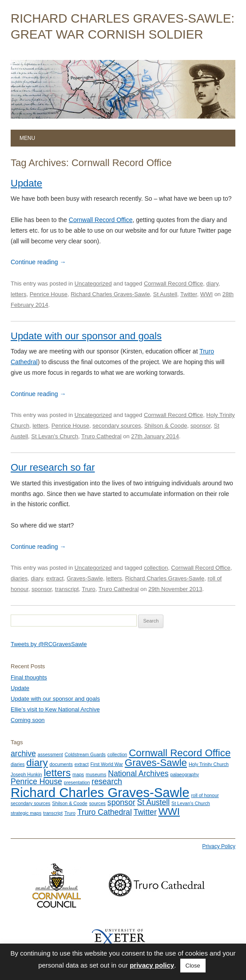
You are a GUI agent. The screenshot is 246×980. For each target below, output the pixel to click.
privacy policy (152, 965)
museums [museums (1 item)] (96, 774)
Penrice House (49, 294)
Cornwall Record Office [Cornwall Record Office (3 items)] (180, 753)
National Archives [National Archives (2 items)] (138, 774)
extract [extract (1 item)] (82, 764)
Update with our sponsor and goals (86, 336)
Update (26, 183)
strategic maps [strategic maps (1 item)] (26, 813)
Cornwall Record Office (101, 220)
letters (18, 294)
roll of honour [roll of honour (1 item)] (205, 795)
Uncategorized (93, 284)
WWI (206, 294)
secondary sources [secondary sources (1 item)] (30, 803)
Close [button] (193, 966)
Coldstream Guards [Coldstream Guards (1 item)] (85, 754)
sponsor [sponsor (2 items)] (121, 802)
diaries (19, 578)
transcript (67, 589)
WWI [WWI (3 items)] (169, 811)
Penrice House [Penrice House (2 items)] (36, 782)
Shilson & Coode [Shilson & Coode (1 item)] (69, 803)
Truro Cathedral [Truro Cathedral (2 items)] (105, 812)
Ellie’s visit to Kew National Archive (55, 709)
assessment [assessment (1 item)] (50, 754)
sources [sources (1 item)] (97, 803)
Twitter (189, 294)
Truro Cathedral (101, 436)
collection (156, 568)
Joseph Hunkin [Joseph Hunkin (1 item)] (26, 774)
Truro (89, 589)
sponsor (201, 426)
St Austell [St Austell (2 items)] (154, 802)
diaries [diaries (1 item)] (18, 764)
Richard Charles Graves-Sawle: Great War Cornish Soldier (123, 26)
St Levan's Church (55, 436)
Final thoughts (29, 677)
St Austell (165, 294)
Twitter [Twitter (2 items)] (145, 812)
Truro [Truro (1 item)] (70, 813)
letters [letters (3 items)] (57, 773)
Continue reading (38, 262)
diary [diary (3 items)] (37, 763)
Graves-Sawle (85, 578)
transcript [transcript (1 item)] (53, 813)
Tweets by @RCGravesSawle (49, 644)
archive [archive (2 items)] (23, 754)
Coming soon (28, 720)
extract (55, 578)
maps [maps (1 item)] (78, 774)
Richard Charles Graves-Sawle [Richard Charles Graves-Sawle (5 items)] (100, 792)
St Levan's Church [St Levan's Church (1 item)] (191, 803)
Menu (27, 138)
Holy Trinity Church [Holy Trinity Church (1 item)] (209, 764)
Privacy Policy (219, 846)
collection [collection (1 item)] (117, 754)
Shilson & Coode (166, 426)
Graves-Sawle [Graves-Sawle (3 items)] (156, 763)
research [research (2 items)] (107, 782)
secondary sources (117, 426)
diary (212, 284)
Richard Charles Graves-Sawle (110, 294)
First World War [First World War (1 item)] (107, 764)
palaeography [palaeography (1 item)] (184, 774)
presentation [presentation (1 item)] (77, 782)
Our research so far (53, 467)
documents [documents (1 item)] (61, 764)
